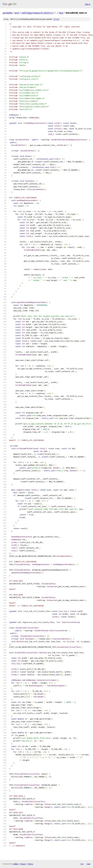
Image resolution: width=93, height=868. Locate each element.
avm (17, 13)
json (88, 864)
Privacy (23, 864)
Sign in (88, 4)
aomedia (7, 13)
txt (82, 864)
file (56, 19)
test (61, 13)
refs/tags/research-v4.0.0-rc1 (38, 13)
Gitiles (16, 864)
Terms (30, 864)
